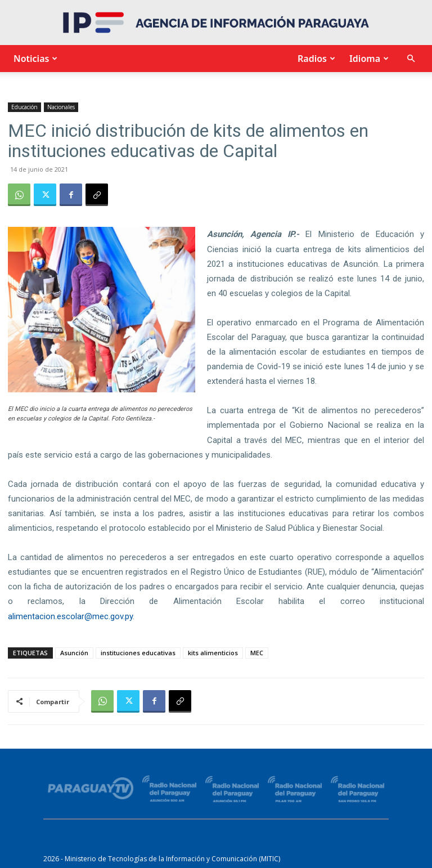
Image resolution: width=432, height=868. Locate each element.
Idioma (368, 59)
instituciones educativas (138, 653)
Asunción (74, 653)
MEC (257, 653)
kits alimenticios (213, 653)
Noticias (34, 59)
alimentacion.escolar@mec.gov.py (70, 616)
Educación (24, 107)
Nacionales (61, 107)
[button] (411, 59)
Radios (315, 59)
